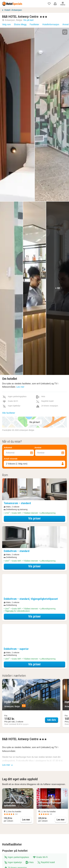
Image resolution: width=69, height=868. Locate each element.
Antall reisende (11, 459)
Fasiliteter (34, 24)
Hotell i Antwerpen (13, 10)
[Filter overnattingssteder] (34, 438)
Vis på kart (28, 20)
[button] (65, 32)
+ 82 (58, 288)
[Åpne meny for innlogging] (55, 4)
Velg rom (6, 24)
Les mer (20, 387)
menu (63, 4)
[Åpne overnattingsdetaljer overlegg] (34, 489)
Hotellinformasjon (51, 24)
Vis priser (44, 518)
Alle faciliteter (9, 413)
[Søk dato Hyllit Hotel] (31, 703)
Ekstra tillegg (20, 24)
